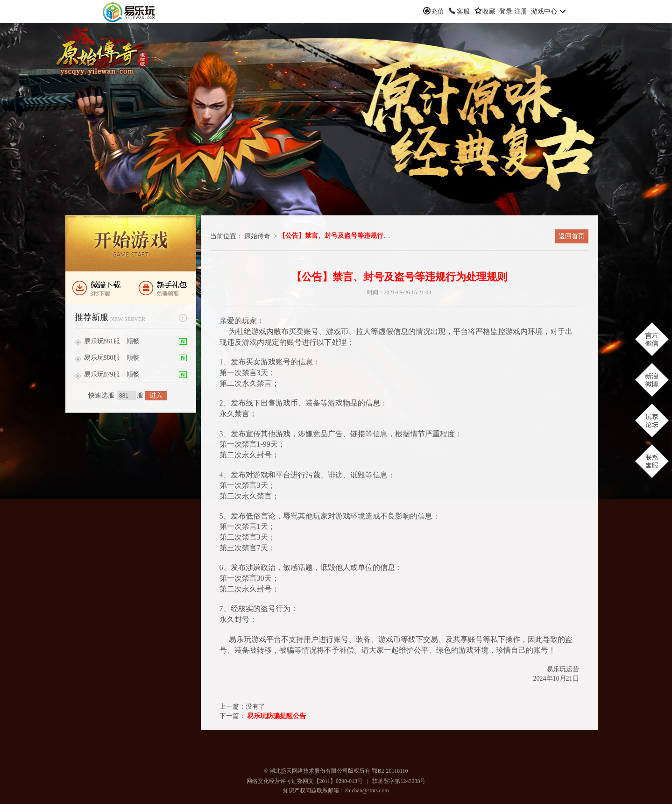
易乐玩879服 (102, 374)
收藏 (489, 11)
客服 (463, 11)
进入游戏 (131, 243)
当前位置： (226, 236)
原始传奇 (257, 236)
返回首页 (572, 236)
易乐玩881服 (102, 341)
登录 (506, 11)
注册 (521, 11)
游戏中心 (544, 11)
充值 (438, 11)
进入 (156, 395)
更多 (183, 318)
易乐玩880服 (102, 358)
